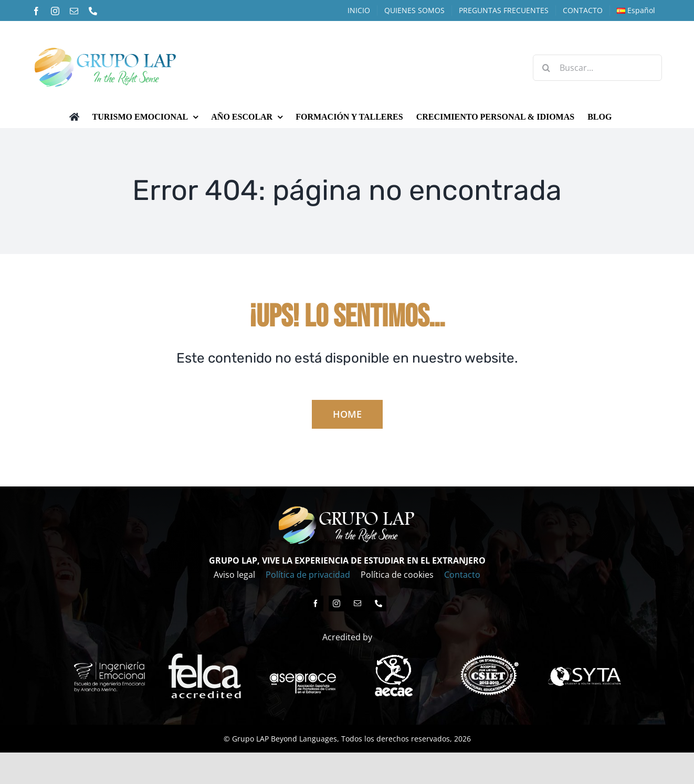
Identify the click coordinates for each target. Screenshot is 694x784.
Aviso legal (234, 575)
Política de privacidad (308, 575)
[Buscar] (546, 68)
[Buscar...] (597, 68)
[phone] (378, 603)
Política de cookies (397, 575)
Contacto (462, 575)
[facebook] (316, 603)
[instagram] (337, 603)
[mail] (357, 603)
